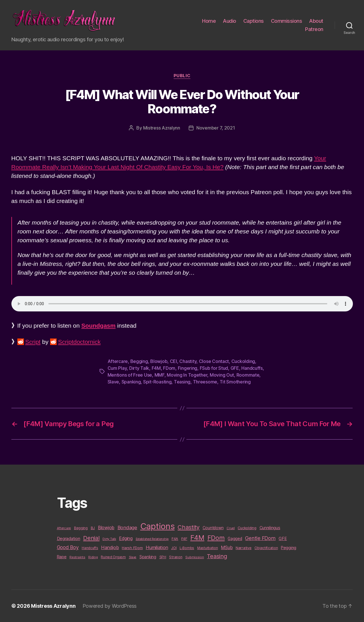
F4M (156, 368)
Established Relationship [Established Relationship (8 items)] (152, 539)
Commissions (287, 21)
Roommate (248, 375)
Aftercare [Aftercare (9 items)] (64, 528)
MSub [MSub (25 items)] (227, 548)
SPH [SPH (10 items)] (163, 557)
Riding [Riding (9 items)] (93, 557)
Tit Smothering (235, 382)
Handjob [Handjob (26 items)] (110, 547)
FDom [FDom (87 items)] (216, 538)
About (316, 21)
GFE (235, 368)
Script (33, 342)
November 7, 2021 (216, 128)
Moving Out (222, 375)
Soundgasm (98, 326)
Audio (230, 21)
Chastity (188, 361)
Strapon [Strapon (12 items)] (176, 557)
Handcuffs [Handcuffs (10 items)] (90, 548)
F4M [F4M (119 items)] (197, 538)
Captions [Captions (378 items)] (158, 526)
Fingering (188, 368)
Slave (113, 382)
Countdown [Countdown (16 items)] (213, 528)
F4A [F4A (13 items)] (175, 539)
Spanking (131, 382)
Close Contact (214, 361)
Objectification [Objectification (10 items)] (266, 548)
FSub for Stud (214, 368)
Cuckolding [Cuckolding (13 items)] (247, 528)
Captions (254, 21)
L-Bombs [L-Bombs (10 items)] (187, 548)
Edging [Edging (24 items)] (126, 538)
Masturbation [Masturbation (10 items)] (208, 548)
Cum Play (117, 368)
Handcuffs (252, 368)
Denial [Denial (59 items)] (91, 538)
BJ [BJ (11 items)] (93, 528)
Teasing (182, 382)
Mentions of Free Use (130, 375)
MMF (160, 375)
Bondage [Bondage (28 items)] (127, 527)
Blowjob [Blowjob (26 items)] (106, 527)
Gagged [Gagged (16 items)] (235, 539)
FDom (169, 368)
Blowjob (159, 361)
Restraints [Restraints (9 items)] (77, 557)
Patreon (314, 29)
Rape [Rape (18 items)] (62, 557)
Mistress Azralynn (162, 128)
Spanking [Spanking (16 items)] (148, 557)
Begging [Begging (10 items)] (81, 528)
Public (182, 76)
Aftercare (118, 361)
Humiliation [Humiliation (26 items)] (157, 547)
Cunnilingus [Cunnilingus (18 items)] (270, 528)
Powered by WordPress (110, 606)
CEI (173, 361)
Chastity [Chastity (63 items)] (189, 527)
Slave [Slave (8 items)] (133, 557)
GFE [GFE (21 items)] (283, 538)
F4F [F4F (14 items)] (184, 539)
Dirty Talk (139, 368)
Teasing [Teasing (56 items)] (217, 556)
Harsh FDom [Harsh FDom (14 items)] (132, 548)
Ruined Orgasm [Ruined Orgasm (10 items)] (113, 557)
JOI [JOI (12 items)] (174, 548)
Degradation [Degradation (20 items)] (69, 539)
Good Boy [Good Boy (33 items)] (68, 547)
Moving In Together (187, 375)
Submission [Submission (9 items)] (195, 557)
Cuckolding (243, 361)
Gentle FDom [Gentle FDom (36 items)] (260, 538)
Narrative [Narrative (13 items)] (244, 548)
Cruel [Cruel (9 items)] (231, 528)
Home (209, 21)
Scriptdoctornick (79, 342)
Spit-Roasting (157, 382)
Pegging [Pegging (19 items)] (289, 548)
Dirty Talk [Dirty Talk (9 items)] (109, 539)
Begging (139, 361)
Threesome (205, 382)
